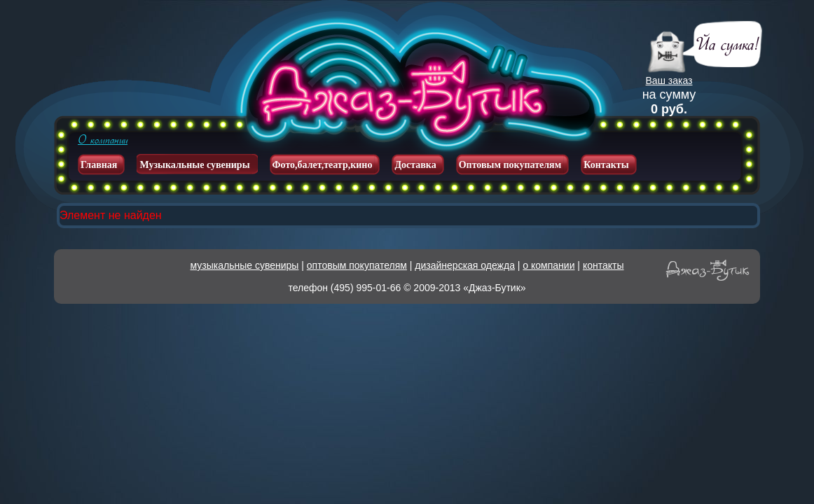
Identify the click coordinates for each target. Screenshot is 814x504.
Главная (99, 165)
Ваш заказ (669, 80)
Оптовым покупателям (510, 165)
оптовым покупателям (357, 265)
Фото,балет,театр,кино (323, 165)
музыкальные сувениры (245, 265)
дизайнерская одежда (465, 265)
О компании (103, 140)
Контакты (606, 165)
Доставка (415, 165)
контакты (603, 265)
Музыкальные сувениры (194, 165)
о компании (549, 265)
